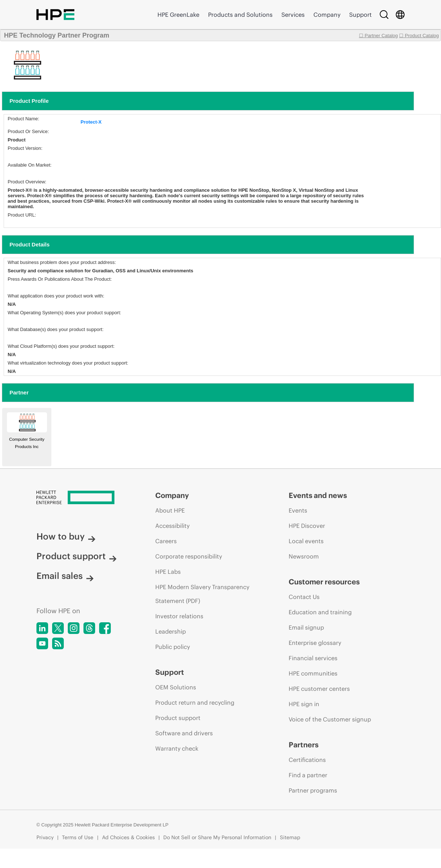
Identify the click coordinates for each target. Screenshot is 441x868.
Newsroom (304, 556)
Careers (166, 541)
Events (298, 510)
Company (327, 15)
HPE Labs (168, 572)
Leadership (171, 631)
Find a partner (308, 775)
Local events (306, 541)
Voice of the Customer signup (330, 719)
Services (293, 15)
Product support (77, 556)
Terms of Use (78, 837)
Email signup (306, 627)
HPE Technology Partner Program (57, 35)
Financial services (313, 658)
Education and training (320, 612)
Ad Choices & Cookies (128, 837)
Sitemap (290, 837)
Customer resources (324, 582)
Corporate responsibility (189, 556)
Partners (304, 745)
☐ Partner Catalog (378, 36)
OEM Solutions (176, 687)
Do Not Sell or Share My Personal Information (217, 837)
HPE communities (313, 673)
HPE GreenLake (178, 15)
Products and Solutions (240, 15)
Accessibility (172, 526)
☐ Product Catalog (419, 36)
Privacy (45, 837)
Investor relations (179, 616)
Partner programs (313, 790)
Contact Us (304, 597)
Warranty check (177, 748)
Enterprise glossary (315, 643)
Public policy (173, 647)
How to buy (66, 536)
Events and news (318, 495)
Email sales (65, 576)
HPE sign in (304, 704)
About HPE (170, 510)
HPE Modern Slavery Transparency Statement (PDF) (202, 594)
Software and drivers (184, 733)
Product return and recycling (195, 702)
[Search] (384, 15)
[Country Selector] (400, 15)
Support (360, 15)
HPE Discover (307, 526)
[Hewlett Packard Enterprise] (82, 498)
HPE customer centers (319, 689)
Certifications (307, 760)
